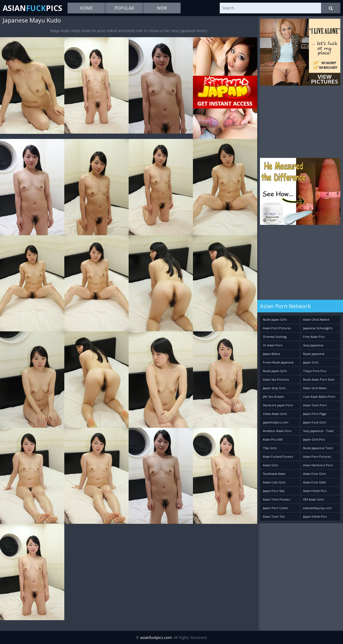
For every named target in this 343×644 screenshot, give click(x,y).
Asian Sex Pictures (276, 379)
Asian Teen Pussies (276, 499)
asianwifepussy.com (317, 508)
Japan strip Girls (274, 388)
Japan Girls (311, 362)
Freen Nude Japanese (278, 362)
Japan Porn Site (274, 491)
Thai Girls (270, 448)
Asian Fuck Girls (314, 474)
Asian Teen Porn (315, 405)
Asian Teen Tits (274, 516)
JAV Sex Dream (273, 397)
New (162, 8)
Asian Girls (270, 465)
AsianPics (32, 8)
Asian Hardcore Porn (318, 465)
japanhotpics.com (276, 422)
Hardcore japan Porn (278, 405)
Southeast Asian (274, 474)
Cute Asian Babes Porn (319, 397)
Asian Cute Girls (274, 482)
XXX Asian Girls (313, 499)
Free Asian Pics (314, 337)
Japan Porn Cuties (275, 508)
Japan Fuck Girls (314, 422)
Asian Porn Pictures (277, 328)
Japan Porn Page (315, 414)
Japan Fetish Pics (315, 516)
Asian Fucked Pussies (278, 457)
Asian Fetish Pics (315, 491)
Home (86, 8)
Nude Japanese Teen (318, 448)
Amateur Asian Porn (277, 431)
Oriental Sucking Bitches (275, 338)
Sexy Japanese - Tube (318, 431)
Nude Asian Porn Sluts (319, 379)
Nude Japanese (314, 354)
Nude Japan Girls (275, 319)
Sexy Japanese (313, 345)
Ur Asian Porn (273, 345)
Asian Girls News (315, 388)
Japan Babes (271, 354)
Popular (124, 8)
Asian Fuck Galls (314, 482)
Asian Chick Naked (316, 319)
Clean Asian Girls (275, 414)
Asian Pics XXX (273, 439)
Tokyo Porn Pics (315, 371)
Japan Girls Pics (314, 439)
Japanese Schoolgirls (318, 328)
